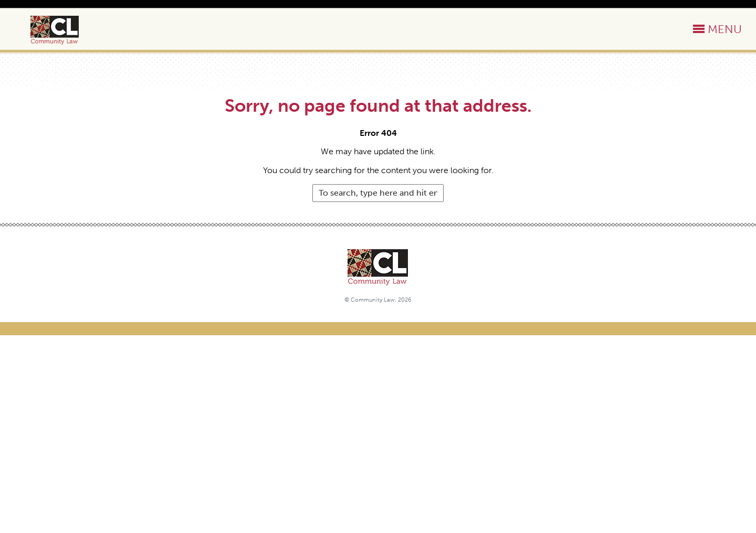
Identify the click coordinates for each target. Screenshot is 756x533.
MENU (725, 29)
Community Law (67, 30)
